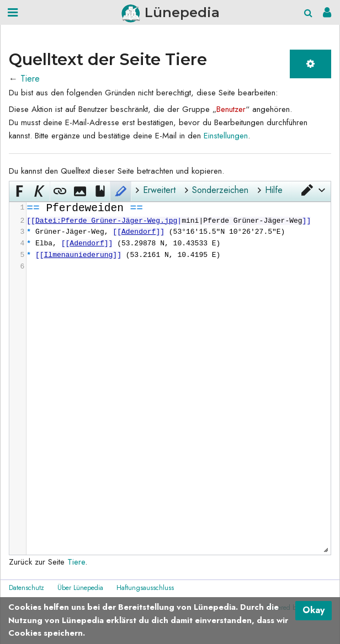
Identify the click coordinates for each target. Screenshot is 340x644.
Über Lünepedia (80, 588)
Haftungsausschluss (145, 588)
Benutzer (231, 109)
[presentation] (178, 237)
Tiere (30, 79)
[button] (312, 190)
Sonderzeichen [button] (220, 190)
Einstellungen (226, 136)
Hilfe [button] (274, 190)
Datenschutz (26, 588)
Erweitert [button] (159, 190)
